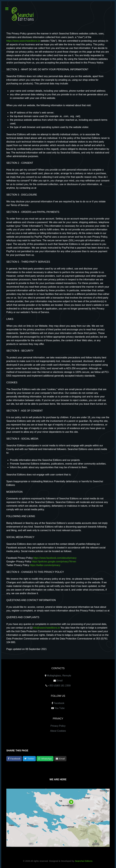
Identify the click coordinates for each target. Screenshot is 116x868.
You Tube (60, 708)
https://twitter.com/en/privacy (45, 565)
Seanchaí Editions (84, 861)
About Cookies (58, 731)
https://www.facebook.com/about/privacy (55, 558)
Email (60, 681)
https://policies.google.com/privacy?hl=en (54, 562)
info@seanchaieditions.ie (46, 628)
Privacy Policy (58, 726)
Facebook (59, 703)
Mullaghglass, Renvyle (59, 676)
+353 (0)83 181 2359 (59, 686)
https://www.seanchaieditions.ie (23, 41)
